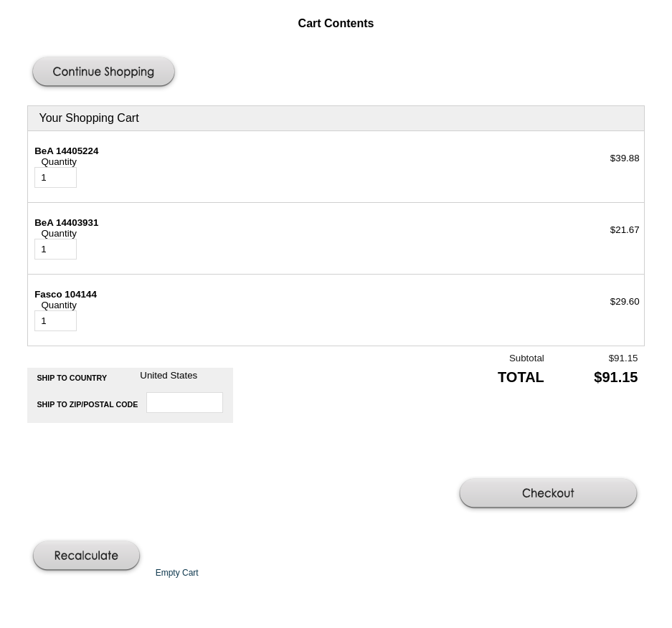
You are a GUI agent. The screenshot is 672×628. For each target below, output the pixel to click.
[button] (105, 73)
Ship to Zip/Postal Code (88, 404)
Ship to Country (72, 378)
